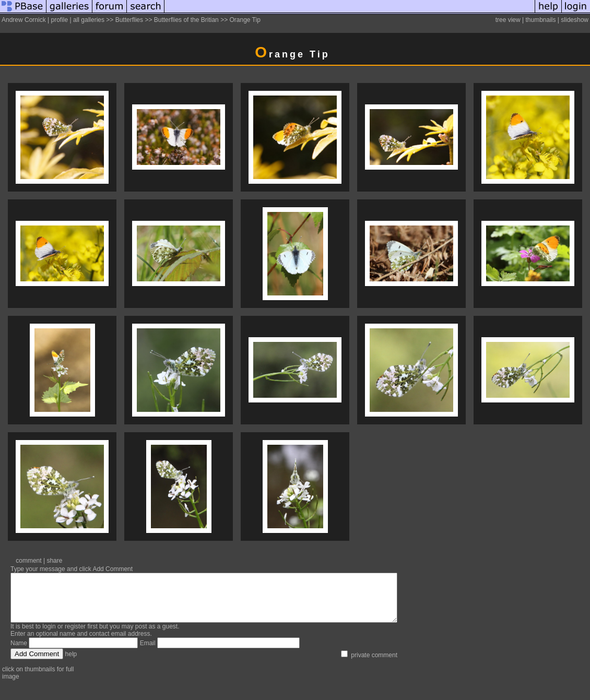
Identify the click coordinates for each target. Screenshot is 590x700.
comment (28, 561)
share (54, 561)
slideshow (575, 20)
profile (59, 20)
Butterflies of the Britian (186, 20)
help (71, 663)
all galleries (89, 20)
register (75, 636)
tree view (508, 20)
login (49, 636)
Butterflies (129, 20)
